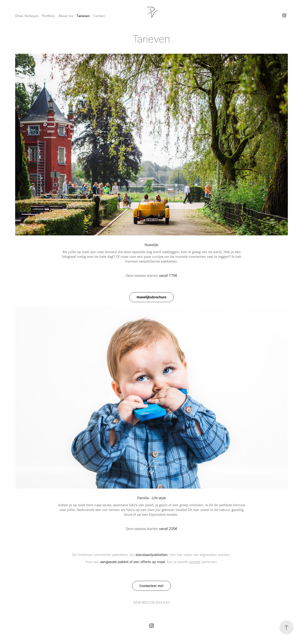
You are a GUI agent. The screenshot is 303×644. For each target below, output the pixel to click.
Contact (99, 16)
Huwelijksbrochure (151, 297)
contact (195, 562)
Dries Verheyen (27, 16)
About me (66, 16)
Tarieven (83, 16)
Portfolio (48, 16)
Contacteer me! (151, 586)
